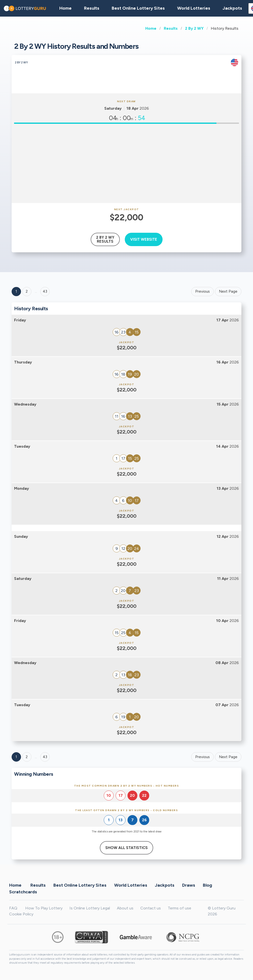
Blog (207, 885)
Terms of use (179, 908)
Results (171, 28)
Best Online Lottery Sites (138, 8)
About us (125, 908)
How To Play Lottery (44, 908)
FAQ (13, 908)
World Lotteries (194, 8)
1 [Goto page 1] (16, 291)
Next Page (228, 291)
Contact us (151, 908)
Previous (202, 291)
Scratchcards (23, 892)
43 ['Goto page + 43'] (45, 291)
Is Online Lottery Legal (90, 908)
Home (151, 28)
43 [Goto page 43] (45, 757)
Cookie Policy (21, 914)
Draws (189, 885)
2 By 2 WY (194, 28)
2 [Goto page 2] (27, 291)
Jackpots (232, 8)
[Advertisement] (126, 163)
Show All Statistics (126, 848)
